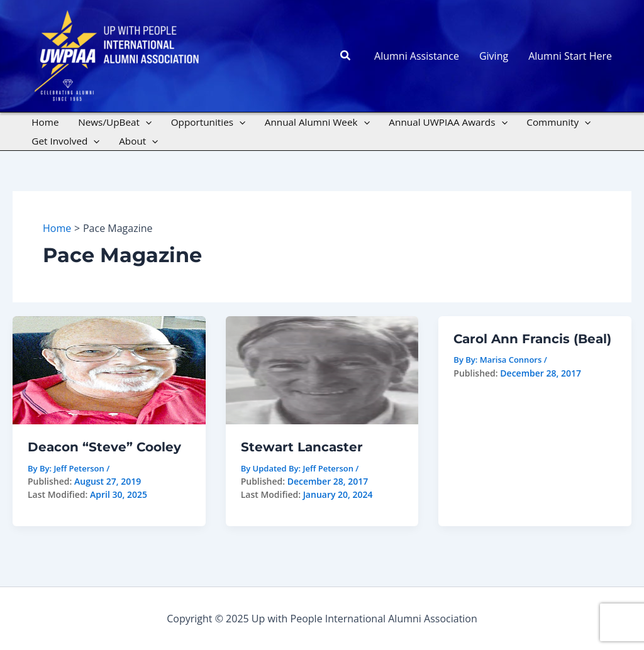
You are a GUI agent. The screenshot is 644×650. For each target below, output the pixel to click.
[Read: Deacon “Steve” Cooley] (109, 369)
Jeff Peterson (328, 468)
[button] (346, 56)
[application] (146, 122)
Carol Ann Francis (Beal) (532, 339)
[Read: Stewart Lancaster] (322, 369)
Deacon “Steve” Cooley (104, 447)
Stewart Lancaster (302, 447)
